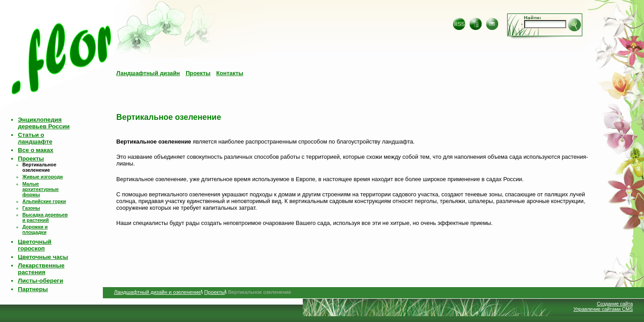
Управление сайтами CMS (603, 309)
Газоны (31, 208)
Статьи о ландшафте (35, 138)
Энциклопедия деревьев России (44, 123)
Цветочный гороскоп (35, 245)
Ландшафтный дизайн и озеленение (157, 292)
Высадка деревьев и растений (45, 217)
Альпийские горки (44, 201)
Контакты (229, 73)
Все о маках (36, 150)
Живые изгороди (42, 177)
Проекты (198, 73)
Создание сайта (615, 304)
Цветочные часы (43, 257)
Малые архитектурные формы (40, 189)
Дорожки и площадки (35, 229)
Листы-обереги (40, 281)
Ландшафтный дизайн (148, 73)
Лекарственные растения (41, 269)
